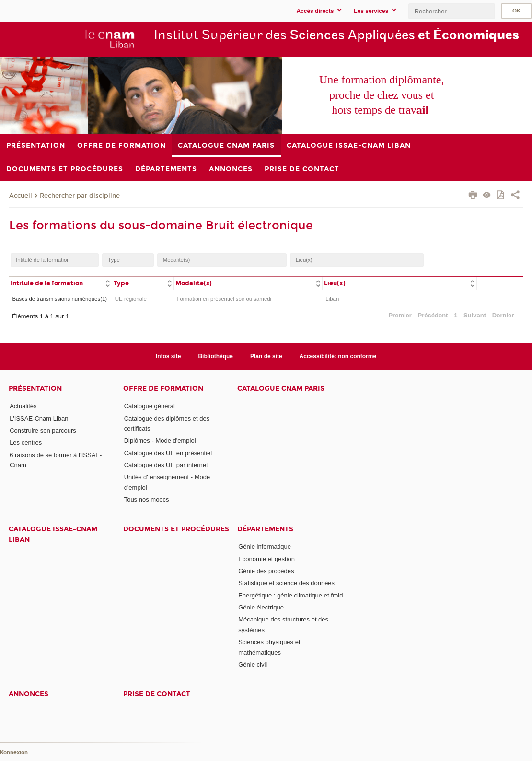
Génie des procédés (266, 571)
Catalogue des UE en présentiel (168, 453)
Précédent (433, 315)
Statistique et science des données (286, 583)
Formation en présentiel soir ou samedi (224, 299)
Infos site (168, 356)
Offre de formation (163, 389)
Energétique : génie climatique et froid (290, 595)
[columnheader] (60, 283)
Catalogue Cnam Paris (281, 389)
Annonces (29, 694)
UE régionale (131, 299)
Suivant (475, 315)
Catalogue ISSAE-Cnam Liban (53, 534)
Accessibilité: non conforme (338, 356)
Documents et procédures (176, 529)
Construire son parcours (43, 430)
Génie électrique (261, 607)
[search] (451, 11)
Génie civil (253, 664)
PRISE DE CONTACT (157, 694)
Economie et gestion (266, 559)
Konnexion (14, 753)
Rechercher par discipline (80, 196)
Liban (332, 299)
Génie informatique (265, 546)
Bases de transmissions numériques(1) (59, 299)
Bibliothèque (215, 356)
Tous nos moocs (147, 499)
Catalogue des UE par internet (166, 465)
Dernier (503, 315)
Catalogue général (150, 406)
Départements (265, 529)
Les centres (26, 442)
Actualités (23, 406)
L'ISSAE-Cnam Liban (39, 418)
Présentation (35, 389)
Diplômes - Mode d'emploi (160, 440)
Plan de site (266, 356)
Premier (400, 315)
